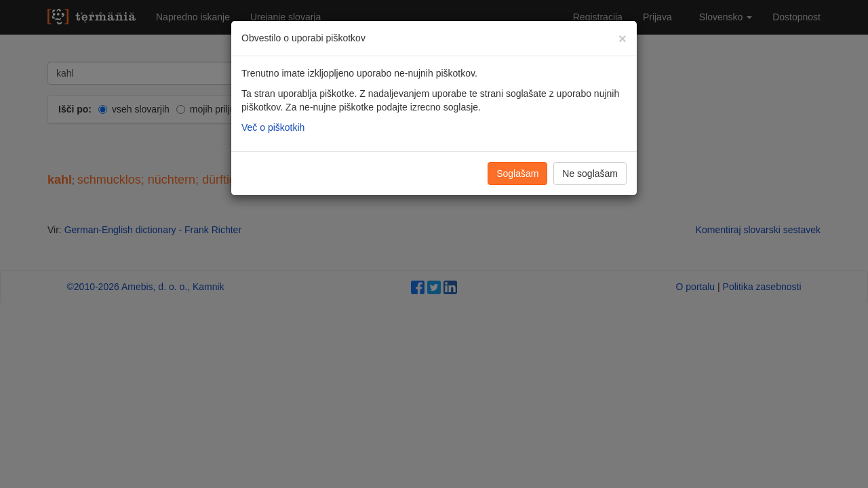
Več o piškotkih (273, 127)
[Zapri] (623, 38)
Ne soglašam (590, 174)
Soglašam (517, 174)
